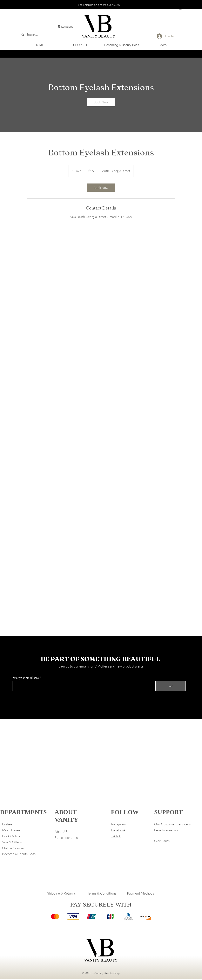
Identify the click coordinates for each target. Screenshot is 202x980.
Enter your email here (26, 678)
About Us (61, 831)
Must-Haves (11, 830)
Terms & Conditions (102, 893)
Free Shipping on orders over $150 (98, 5)
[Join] (171, 686)
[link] (101, 102)
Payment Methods (140, 893)
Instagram (119, 824)
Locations (67, 27)
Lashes (7, 824)
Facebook (118, 830)
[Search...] (36, 35)
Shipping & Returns (61, 893)
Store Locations (66, 837)
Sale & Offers (12, 842)
